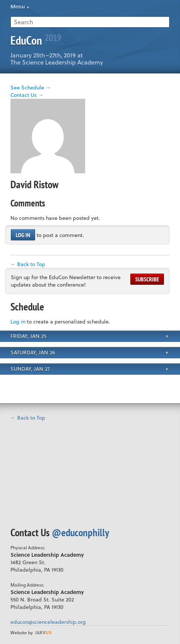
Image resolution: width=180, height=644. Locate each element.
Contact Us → (27, 95)
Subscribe (147, 279)
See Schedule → (31, 87)
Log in (23, 235)
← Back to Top (28, 264)
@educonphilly (80, 532)
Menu (18, 7)
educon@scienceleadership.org (48, 622)
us (43, 632)
